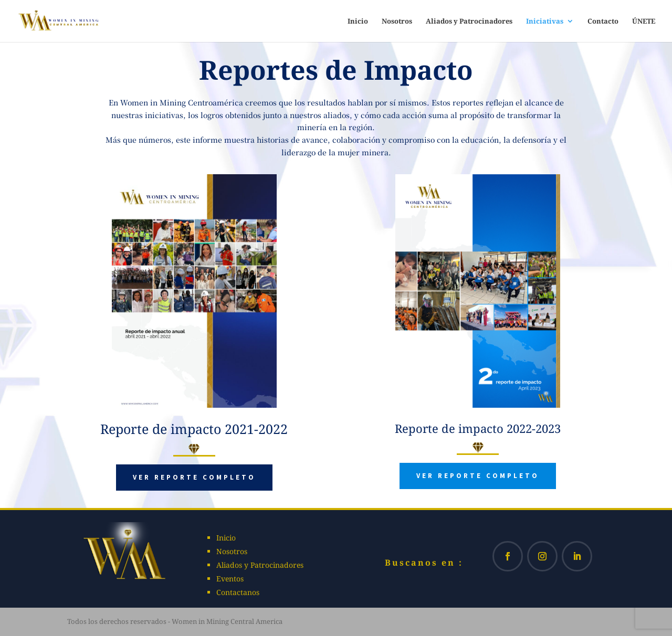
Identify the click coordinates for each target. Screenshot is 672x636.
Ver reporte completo (194, 477)
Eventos (230, 579)
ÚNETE (644, 22)
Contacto (603, 22)
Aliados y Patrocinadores (469, 22)
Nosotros (397, 22)
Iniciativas (545, 22)
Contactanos (238, 592)
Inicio (358, 22)
